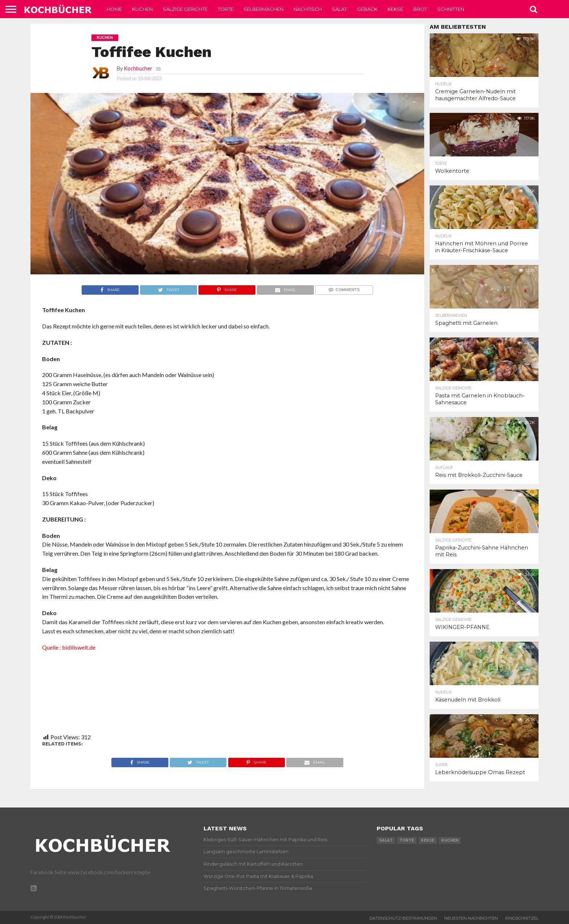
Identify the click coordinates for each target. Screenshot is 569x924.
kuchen (450, 840)
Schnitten (451, 9)
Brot (420, 9)
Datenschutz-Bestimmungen (403, 918)
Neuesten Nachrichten (471, 918)
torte (407, 840)
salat (386, 840)
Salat (339, 9)
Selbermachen (263, 9)
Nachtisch (308, 9)
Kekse (395, 9)
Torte (226, 9)
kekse (428, 840)
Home (114, 9)
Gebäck (367, 9)
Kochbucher (138, 68)
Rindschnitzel (522, 918)
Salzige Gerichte (185, 9)
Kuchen (142, 9)
